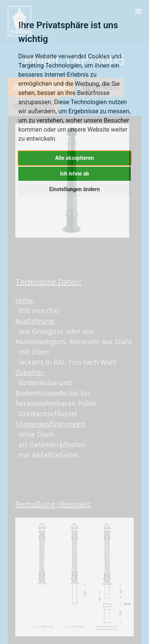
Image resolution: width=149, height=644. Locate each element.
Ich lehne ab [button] (74, 174)
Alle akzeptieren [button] (75, 158)
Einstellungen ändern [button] (74, 189)
